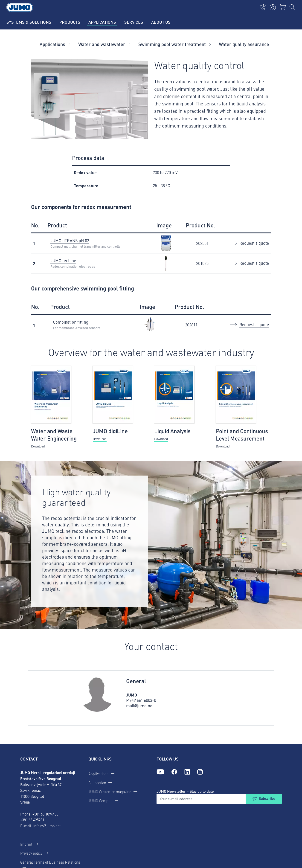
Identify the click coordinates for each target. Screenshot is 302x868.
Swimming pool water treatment (172, 44)
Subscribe (267, 798)
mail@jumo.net (140, 706)
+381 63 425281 (32, 820)
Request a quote (254, 243)
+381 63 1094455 (45, 814)
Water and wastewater (102, 44)
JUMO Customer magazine (110, 792)
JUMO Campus (100, 801)
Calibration (97, 783)
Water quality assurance (244, 44)
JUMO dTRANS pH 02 (70, 240)
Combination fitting (71, 322)
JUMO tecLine (63, 260)
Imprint (26, 844)
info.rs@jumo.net (47, 826)
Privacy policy (31, 853)
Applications (52, 44)
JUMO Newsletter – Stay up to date (185, 791)
